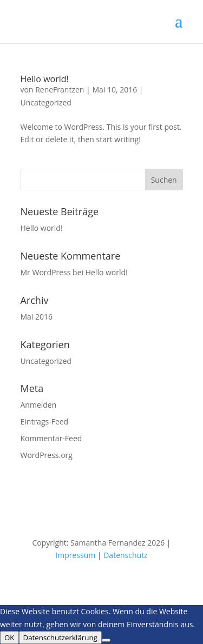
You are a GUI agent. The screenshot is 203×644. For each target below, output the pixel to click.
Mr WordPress (46, 272)
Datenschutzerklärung (60, 638)
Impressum (75, 555)
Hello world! (45, 79)
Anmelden (39, 405)
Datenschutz (125, 555)
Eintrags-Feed (45, 421)
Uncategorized (46, 102)
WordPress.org (47, 455)
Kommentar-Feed (51, 438)
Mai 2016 (37, 317)
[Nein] (106, 640)
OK (9, 638)
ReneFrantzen (60, 89)
